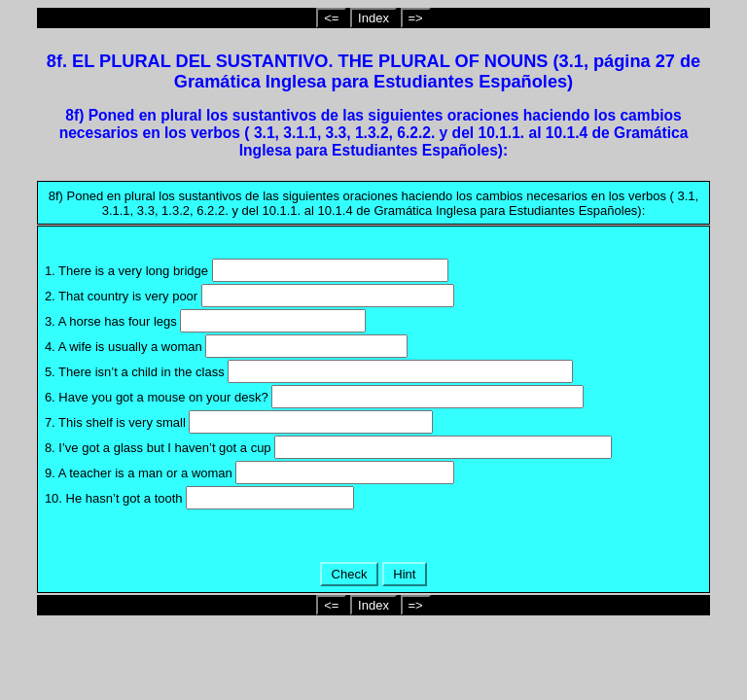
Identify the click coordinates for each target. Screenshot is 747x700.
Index (373, 18)
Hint (405, 574)
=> (416, 18)
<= (331, 18)
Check (349, 574)
